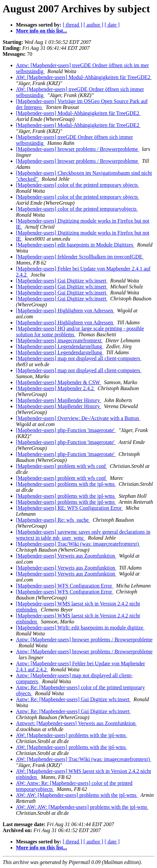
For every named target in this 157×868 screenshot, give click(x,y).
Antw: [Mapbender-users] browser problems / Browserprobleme (84, 640)
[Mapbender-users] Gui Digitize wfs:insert (62, 281)
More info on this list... (41, 31)
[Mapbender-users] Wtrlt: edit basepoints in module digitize (80, 628)
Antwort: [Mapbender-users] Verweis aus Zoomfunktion (76, 723)
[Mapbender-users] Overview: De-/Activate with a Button (78, 418)
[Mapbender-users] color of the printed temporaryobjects (77, 209)
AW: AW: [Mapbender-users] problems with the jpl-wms (77, 795)
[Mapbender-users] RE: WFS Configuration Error (69, 508)
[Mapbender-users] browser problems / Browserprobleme (78, 149)
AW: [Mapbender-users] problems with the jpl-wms (72, 735)
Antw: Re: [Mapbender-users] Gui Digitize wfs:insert (73, 699)
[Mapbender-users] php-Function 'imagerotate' (66, 430)
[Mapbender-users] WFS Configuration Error (65, 586)
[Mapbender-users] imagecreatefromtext (59, 340)
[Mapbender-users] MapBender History (59, 400)
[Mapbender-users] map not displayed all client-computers (79, 358)
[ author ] (94, 25)
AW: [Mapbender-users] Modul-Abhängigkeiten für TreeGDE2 (84, 77)
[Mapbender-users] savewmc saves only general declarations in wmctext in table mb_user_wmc (83, 535)
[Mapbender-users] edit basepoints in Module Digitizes (75, 245)
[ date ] (112, 25)
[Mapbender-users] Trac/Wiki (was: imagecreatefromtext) (78, 544)
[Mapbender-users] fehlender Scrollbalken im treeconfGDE (80, 257)
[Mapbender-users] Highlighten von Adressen (65, 311)
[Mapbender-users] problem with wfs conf (62, 466)
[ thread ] (73, 25)
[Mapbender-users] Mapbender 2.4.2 (55, 388)
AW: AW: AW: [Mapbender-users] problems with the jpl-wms (82, 807)
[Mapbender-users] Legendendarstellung (60, 346)
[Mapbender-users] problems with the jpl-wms (66, 484)
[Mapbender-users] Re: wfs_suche (53, 520)
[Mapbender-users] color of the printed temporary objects (78, 185)
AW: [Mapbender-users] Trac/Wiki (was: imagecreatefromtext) (83, 759)
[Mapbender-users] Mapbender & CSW (59, 382)
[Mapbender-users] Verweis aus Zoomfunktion (66, 556)
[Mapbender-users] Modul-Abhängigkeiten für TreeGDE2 (78, 113)
